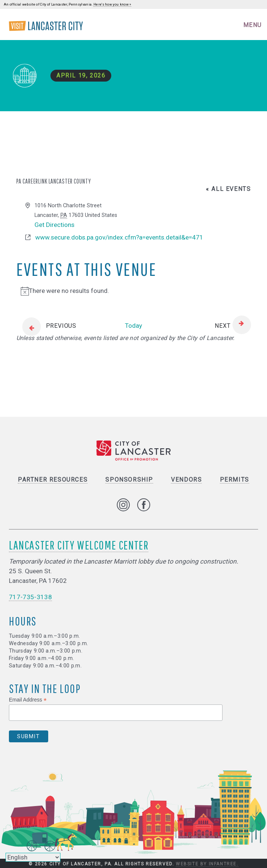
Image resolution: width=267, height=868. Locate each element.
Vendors (186, 480)
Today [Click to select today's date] (133, 326)
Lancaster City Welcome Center (79, 545)
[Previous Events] (46, 326)
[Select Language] (33, 857)
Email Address (28, 700)
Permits (235, 480)
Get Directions (55, 225)
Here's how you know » (112, 4)
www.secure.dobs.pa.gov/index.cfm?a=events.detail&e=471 (119, 237)
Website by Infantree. (207, 864)
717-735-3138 (30, 597)
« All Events (228, 189)
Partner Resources (53, 480)
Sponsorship (129, 480)
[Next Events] (233, 326)
